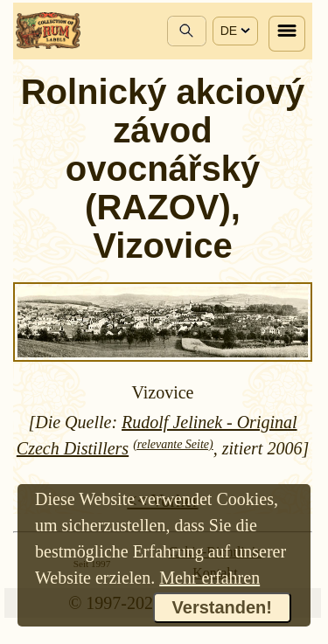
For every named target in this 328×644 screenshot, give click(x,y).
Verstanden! (222, 607)
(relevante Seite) (173, 444)
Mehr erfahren (209, 578)
